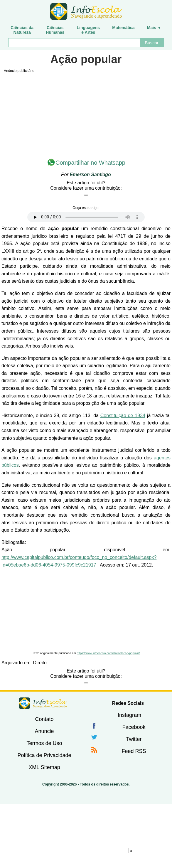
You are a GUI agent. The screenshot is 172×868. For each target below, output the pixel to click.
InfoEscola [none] (43, 703)
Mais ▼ (154, 28)
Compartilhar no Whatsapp (90, 163)
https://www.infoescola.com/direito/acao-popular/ (108, 653)
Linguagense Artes (88, 30)
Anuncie (44, 731)
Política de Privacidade (44, 755)
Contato (44, 719)
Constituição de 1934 (123, 416)
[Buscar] (74, 43)
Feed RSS (134, 751)
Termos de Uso (44, 743)
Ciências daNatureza (22, 30)
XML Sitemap (44, 767)
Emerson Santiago (90, 175)
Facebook (134, 727)
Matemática (123, 28)
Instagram (129, 715)
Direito (40, 663)
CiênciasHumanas (55, 30)
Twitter (134, 739)
